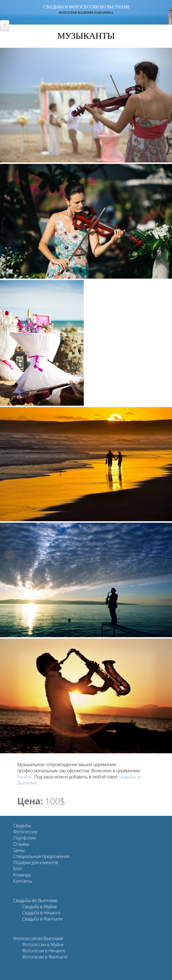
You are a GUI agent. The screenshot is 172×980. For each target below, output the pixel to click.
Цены (19, 850)
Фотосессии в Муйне (43, 945)
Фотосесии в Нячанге (44, 951)
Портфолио (25, 838)
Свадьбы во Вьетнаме (35, 900)
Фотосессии (25, 832)
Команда (22, 875)
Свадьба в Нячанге (41, 913)
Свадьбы (22, 826)
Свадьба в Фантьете (42, 919)
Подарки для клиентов (36, 862)
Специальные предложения (41, 856)
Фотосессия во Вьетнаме (38, 938)
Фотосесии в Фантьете (45, 957)
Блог (18, 869)
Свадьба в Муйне (39, 907)
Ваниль (25, 777)
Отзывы (21, 844)
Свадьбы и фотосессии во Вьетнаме (87, 7)
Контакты (22, 881)
